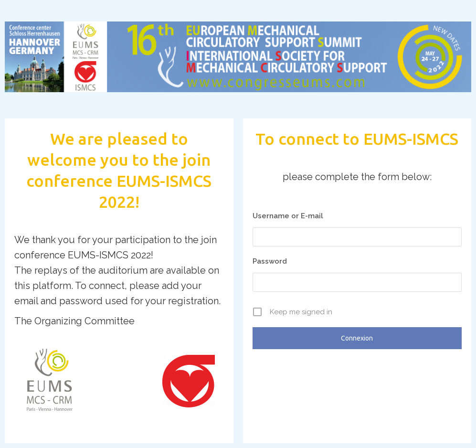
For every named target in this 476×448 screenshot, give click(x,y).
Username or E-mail (288, 216)
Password (270, 261)
